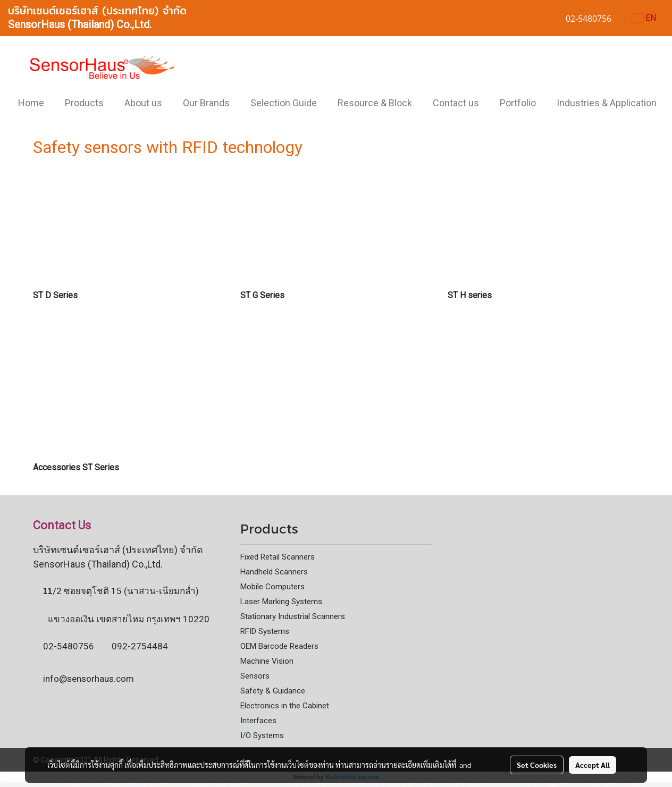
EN (644, 18)
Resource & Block (375, 103)
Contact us (456, 103)
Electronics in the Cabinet (285, 706)
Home (31, 103)
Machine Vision (267, 661)
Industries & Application (607, 103)
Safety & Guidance (273, 691)
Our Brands (206, 103)
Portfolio (518, 103)
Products (84, 103)
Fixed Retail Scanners (278, 557)
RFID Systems (265, 631)
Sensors (255, 676)
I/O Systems (262, 735)
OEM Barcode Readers (279, 646)
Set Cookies (537, 765)
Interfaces (258, 721)
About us (143, 103)
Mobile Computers (272, 587)
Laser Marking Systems (281, 602)
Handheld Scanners (274, 572)
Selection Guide (284, 103)
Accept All (593, 765)
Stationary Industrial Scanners (293, 616)
